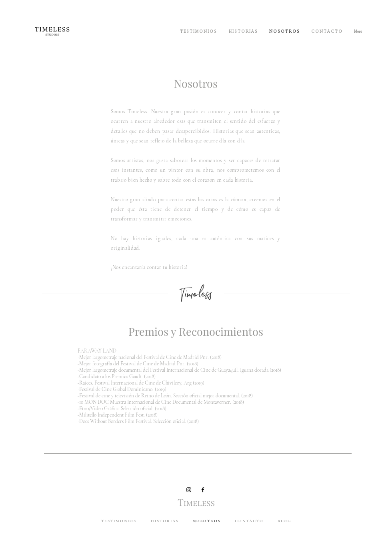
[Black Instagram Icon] (189, 490)
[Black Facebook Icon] (203, 490)
